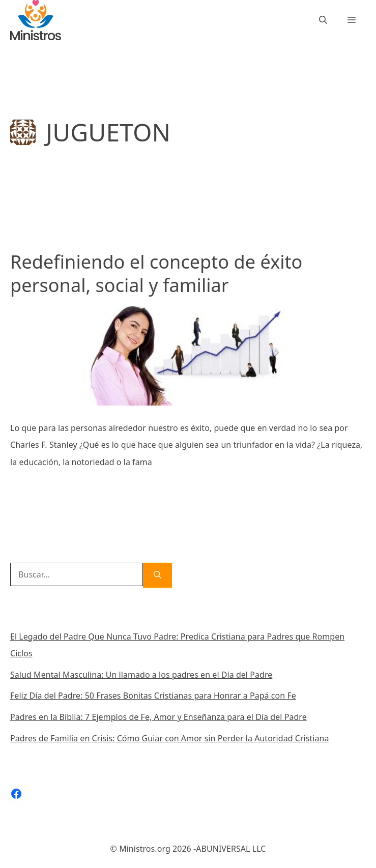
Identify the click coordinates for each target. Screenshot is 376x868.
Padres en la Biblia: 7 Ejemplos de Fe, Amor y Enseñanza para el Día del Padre (158, 717)
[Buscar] (157, 575)
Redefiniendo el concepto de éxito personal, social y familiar (156, 274)
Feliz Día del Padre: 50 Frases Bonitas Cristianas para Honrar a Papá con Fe (153, 696)
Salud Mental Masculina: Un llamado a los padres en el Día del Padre (141, 675)
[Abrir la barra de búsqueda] (323, 20)
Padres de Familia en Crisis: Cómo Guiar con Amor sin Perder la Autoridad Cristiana (170, 738)
